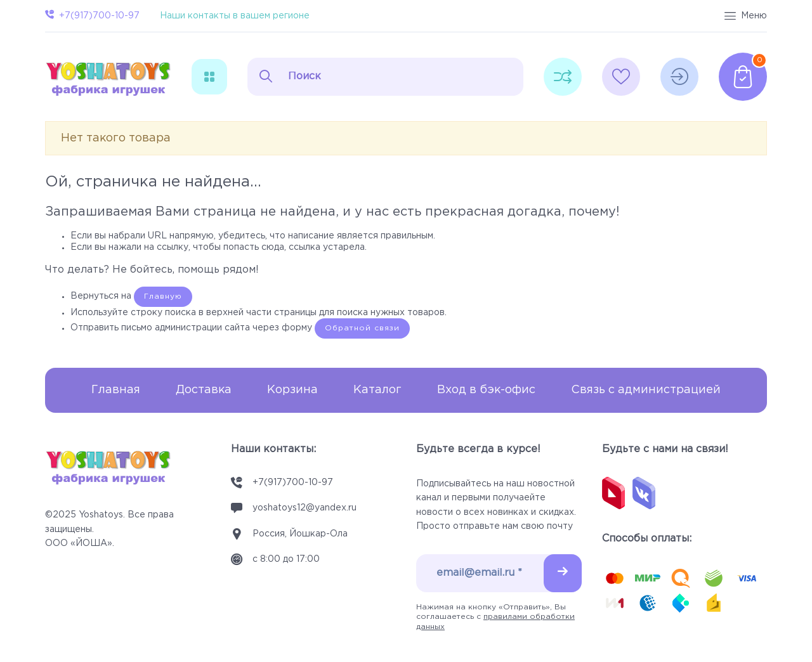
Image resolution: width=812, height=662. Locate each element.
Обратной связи (362, 328)
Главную (163, 296)
